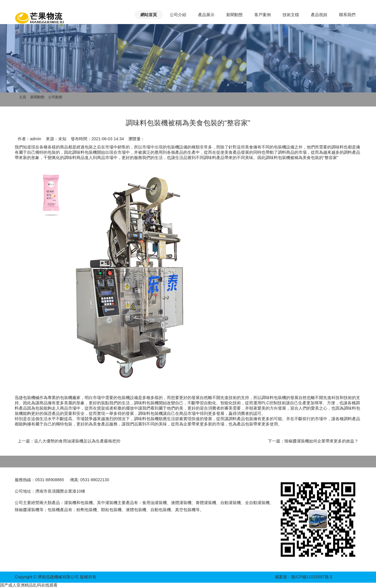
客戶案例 (263, 15)
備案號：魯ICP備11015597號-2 (303, 577)
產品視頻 (319, 15)
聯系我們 (347, 15)
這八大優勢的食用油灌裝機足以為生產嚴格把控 (77, 441)
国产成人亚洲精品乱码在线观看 (29, 585)
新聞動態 (234, 15)
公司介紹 (178, 15)
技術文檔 (291, 15)
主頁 (23, 97)
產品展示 (206, 15)
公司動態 (55, 97)
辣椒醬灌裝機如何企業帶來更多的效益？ (321, 441)
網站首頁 (149, 15)
